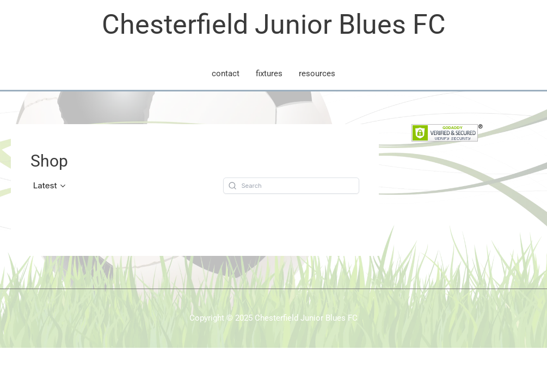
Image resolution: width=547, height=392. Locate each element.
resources (317, 73)
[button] (50, 186)
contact (226, 73)
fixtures (269, 73)
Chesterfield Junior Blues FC (274, 24)
